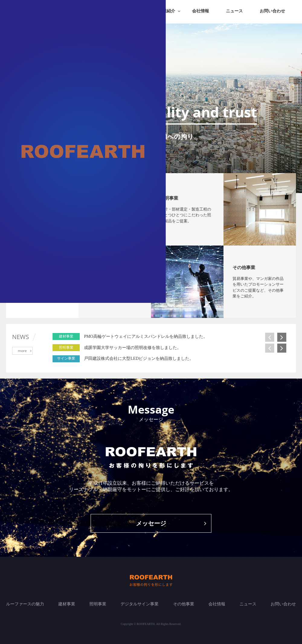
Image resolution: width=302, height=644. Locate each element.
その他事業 (184, 604)
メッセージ (171, 523)
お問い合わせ (272, 11)
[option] (185, 336)
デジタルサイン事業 (140, 604)
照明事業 (98, 604)
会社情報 (201, 11)
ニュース (234, 11)
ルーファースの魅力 (25, 604)
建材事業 (67, 604)
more (25, 351)
